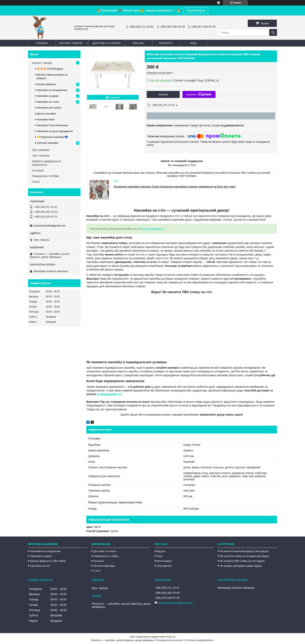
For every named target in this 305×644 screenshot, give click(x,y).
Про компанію (41, 150)
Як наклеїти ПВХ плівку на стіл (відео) (242, 561)
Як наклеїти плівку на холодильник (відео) (245, 556)
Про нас (138, 43)
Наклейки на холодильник (52, 90)
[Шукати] (273, 32)
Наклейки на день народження (55, 131)
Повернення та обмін (106, 556)
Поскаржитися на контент (169, 640)
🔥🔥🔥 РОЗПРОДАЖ (50, 69)
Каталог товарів (71, 43)
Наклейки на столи (48, 102)
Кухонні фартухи (46, 84)
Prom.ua (171, 637)
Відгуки (161, 551)
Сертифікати (164, 566)
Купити (163, 94)
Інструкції (38, 170)
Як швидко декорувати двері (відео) (241, 566)
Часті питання (41, 156)
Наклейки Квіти (46, 119)
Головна (42, 43)
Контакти (166, 43)
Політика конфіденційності (200, 640)
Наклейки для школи (49, 108)
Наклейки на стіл (40, 566)
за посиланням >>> (153, 229)
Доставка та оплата (107, 43)
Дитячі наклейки (46, 114)
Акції (193, 43)
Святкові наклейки (48, 143)
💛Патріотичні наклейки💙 (52, 137)
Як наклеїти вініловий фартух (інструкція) (244, 551)
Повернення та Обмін (46, 176)
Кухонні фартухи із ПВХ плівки (48, 561)
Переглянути (196, 10)
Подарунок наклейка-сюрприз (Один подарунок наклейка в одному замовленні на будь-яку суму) (175, 187)
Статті (36, 182)
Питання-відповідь (104, 566)
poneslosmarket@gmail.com (50, 226)
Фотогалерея (164, 561)
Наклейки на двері (48, 96)
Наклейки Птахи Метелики (52, 125)
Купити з (199, 94)
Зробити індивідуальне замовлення (46, 163)
